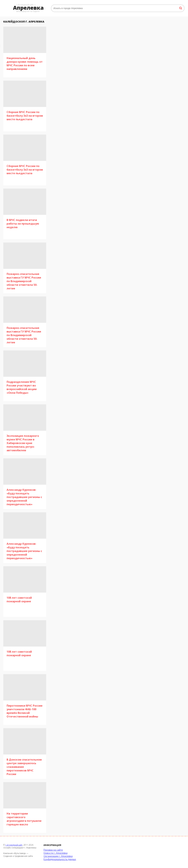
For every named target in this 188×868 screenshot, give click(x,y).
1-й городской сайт (14, 845)
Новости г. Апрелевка (55, 853)
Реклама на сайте (53, 850)
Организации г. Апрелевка (58, 856)
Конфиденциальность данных (60, 859)
